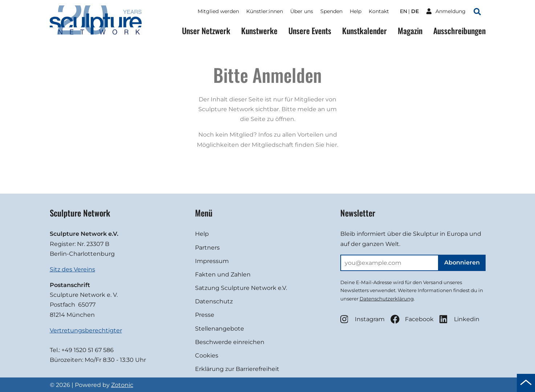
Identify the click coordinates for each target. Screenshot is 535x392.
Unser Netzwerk (206, 31)
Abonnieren (462, 262)
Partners (207, 248)
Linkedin (459, 319)
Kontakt (379, 11)
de (415, 11)
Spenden (331, 11)
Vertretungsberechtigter (86, 330)
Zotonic (122, 385)
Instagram (362, 319)
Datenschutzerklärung (387, 299)
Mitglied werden (218, 11)
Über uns (302, 11)
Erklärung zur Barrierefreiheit (237, 369)
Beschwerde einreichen (230, 342)
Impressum (212, 261)
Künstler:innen (265, 11)
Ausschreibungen (459, 31)
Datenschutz (214, 301)
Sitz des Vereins (72, 269)
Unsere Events (310, 31)
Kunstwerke (259, 31)
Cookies (207, 355)
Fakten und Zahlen (223, 274)
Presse (205, 315)
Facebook (412, 319)
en (404, 11)
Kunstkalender (364, 31)
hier (331, 145)
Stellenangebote (220, 329)
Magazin (410, 31)
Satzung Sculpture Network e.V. (241, 288)
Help (356, 11)
